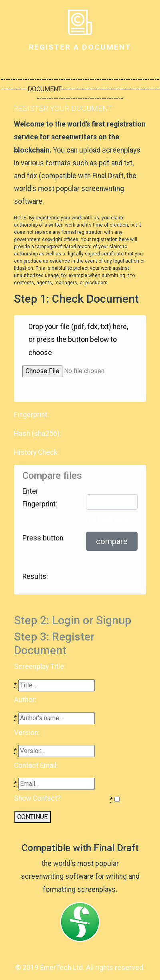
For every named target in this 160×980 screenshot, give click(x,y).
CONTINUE (32, 817)
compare (112, 541)
